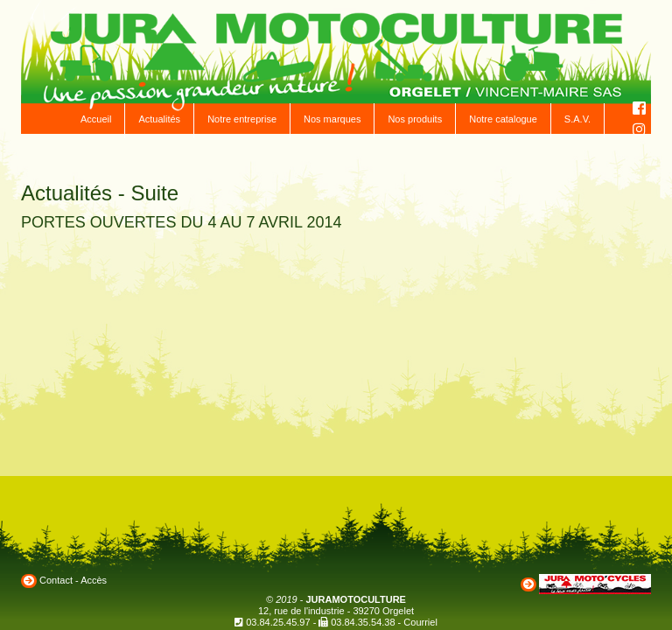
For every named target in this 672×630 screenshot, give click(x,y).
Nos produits (415, 119)
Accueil (96, 119)
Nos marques (332, 119)
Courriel (420, 622)
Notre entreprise (242, 119)
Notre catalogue (503, 119)
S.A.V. (577, 119)
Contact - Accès (73, 580)
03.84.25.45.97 (278, 622)
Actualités (159, 119)
